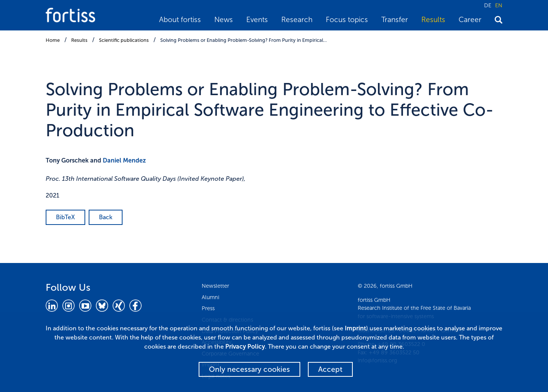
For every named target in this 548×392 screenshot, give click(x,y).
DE (488, 5)
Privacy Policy (245, 347)
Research (297, 20)
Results (433, 20)
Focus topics (347, 20)
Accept (330, 369)
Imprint (355, 328)
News (224, 20)
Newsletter (215, 286)
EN (499, 5)
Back (106, 217)
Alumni (210, 297)
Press (208, 308)
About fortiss (180, 20)
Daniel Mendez (124, 160)
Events (257, 20)
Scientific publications (124, 40)
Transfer (395, 20)
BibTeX (65, 217)
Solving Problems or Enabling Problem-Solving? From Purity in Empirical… (244, 40)
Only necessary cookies (249, 369)
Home (53, 40)
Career (470, 20)
